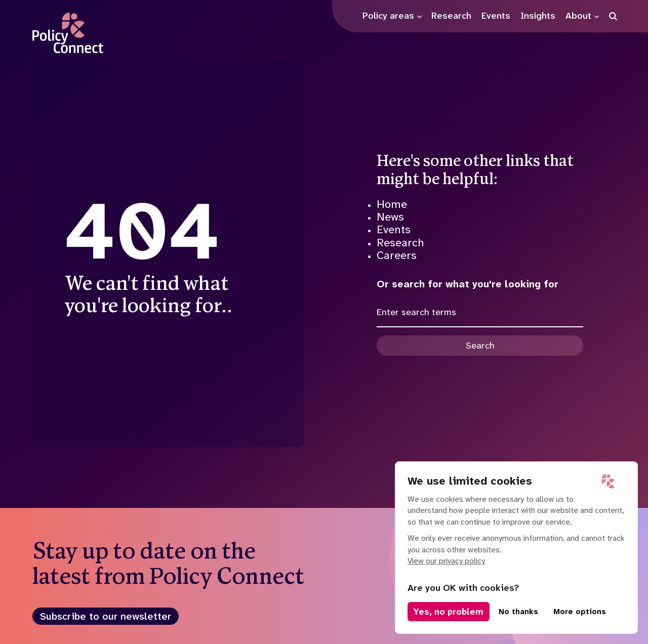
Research (400, 243)
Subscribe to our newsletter (106, 616)
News (390, 217)
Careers (397, 255)
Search (480, 346)
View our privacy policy (446, 561)
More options (580, 612)
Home (392, 204)
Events (394, 229)
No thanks (518, 612)
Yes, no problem (449, 612)
